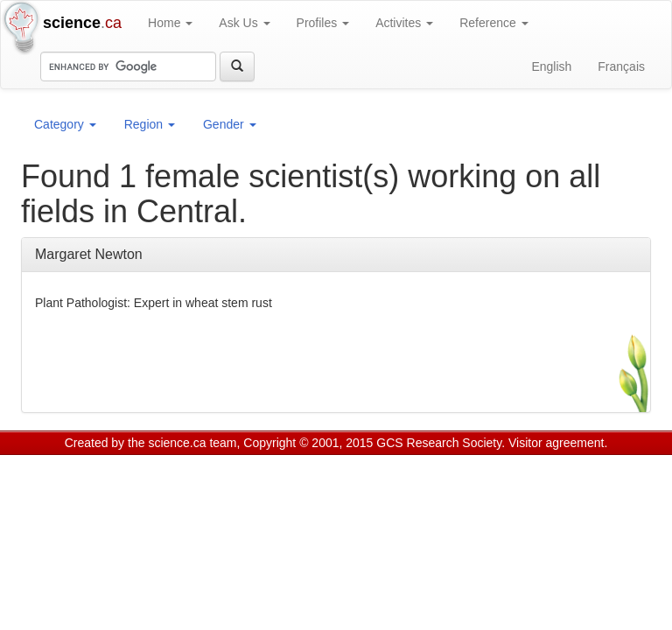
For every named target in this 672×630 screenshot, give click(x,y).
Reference (493, 23)
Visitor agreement (556, 443)
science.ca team (192, 443)
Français (621, 66)
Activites (404, 23)
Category (65, 124)
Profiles (323, 23)
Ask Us (244, 23)
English (551, 66)
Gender (230, 124)
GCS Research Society (439, 443)
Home (170, 23)
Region (150, 124)
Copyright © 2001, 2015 (308, 443)
